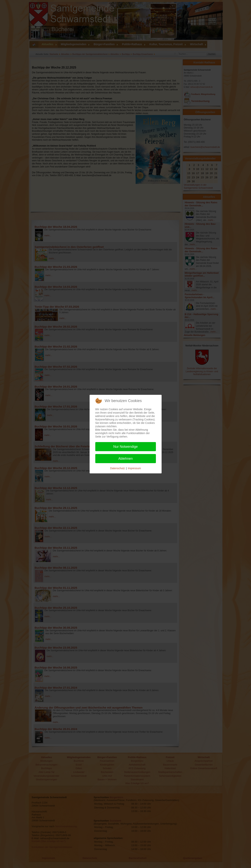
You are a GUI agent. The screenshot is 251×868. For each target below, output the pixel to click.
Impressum (134, 468)
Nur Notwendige (125, 447)
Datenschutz (117, 468)
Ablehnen (125, 459)
